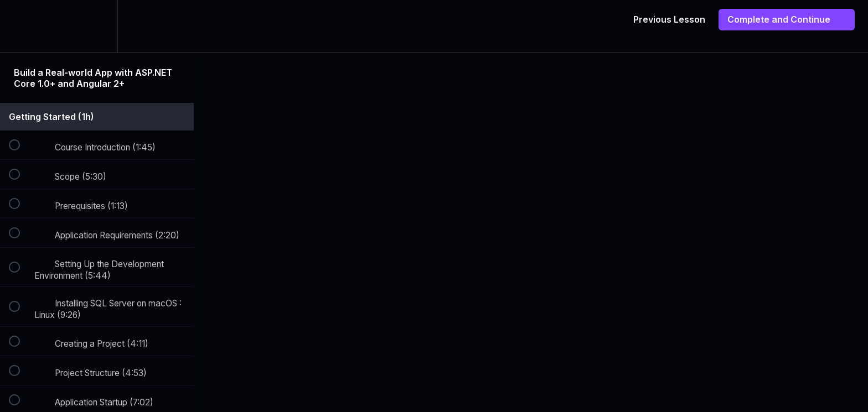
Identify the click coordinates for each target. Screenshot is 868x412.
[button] (20, 26)
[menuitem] (97, 26)
